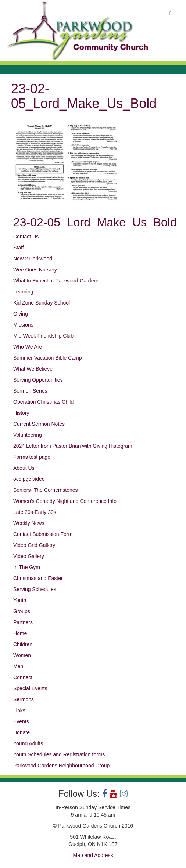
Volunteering (28, 435)
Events (21, 721)
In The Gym (27, 567)
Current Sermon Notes (39, 424)
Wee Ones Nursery (35, 270)
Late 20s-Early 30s (35, 512)
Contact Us (26, 237)
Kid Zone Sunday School (42, 303)
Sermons (24, 699)
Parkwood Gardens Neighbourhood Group (61, 766)
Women (22, 655)
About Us (24, 468)
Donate (22, 732)
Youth (20, 600)
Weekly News (29, 523)
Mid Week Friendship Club (43, 336)
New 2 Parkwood (33, 259)
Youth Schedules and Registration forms (59, 754)
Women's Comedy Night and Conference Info (65, 501)
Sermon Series (30, 391)
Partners (23, 622)
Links (19, 710)
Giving (21, 314)
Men (18, 666)
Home (20, 633)
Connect (23, 677)
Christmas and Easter (38, 578)
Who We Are (28, 347)
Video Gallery (29, 556)
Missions (23, 325)
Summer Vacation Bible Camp (47, 358)
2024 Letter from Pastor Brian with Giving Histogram (73, 446)
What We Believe (33, 369)
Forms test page (32, 457)
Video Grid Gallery (34, 545)
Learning (23, 292)
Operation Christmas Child (43, 402)
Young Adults (28, 743)
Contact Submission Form (43, 534)
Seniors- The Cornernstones (46, 490)
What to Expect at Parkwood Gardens (56, 281)
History (21, 413)
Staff (19, 248)
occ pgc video (29, 479)
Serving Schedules (35, 589)
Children (23, 644)
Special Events (30, 688)
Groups (22, 611)
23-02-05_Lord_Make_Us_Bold (95, 222)
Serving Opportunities (38, 380)
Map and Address (93, 855)
